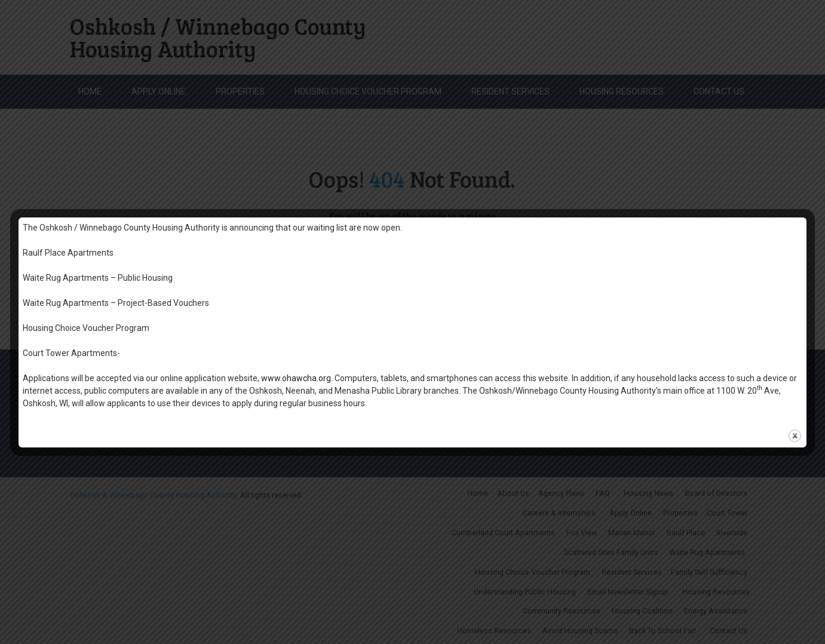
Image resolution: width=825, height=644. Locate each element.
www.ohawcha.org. (297, 378)
